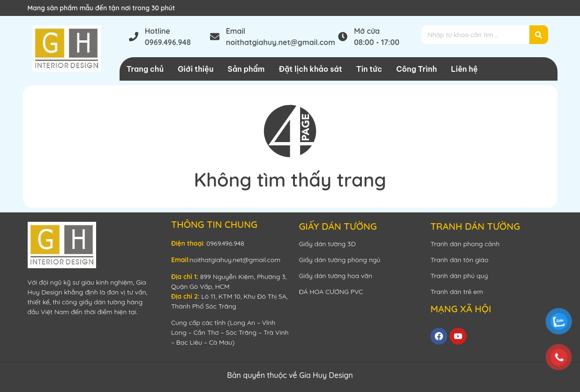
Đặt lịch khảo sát (310, 69)
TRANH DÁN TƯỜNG (475, 226)
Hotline (158, 31)
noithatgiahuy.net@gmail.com (235, 260)
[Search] (539, 35)
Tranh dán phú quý (459, 276)
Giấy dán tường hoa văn (335, 276)
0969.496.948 (225, 243)
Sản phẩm (246, 69)
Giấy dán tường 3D (327, 244)
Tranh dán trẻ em (457, 292)
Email (236, 31)
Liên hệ (464, 69)
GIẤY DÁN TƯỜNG (338, 226)
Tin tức (369, 69)
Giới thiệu (196, 69)
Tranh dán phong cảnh (465, 244)
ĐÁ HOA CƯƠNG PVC (331, 292)
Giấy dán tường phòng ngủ (339, 260)
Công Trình (417, 69)
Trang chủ (145, 69)
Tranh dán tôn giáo (459, 260)
